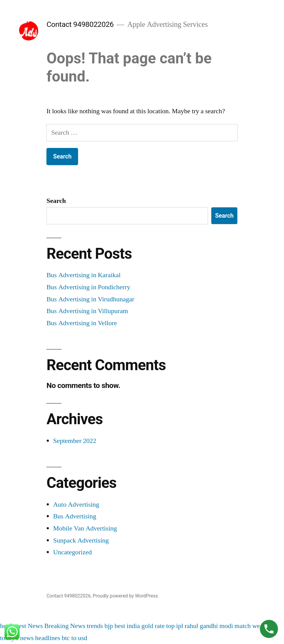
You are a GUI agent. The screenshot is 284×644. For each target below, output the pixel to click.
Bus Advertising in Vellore (82, 323)
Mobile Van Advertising (85, 528)
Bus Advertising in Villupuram (87, 311)
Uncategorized (72, 552)
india (133, 626)
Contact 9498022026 (80, 24)
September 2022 (75, 441)
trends (95, 626)
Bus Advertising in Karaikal (84, 275)
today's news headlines (30, 638)
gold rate (153, 626)
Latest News (26, 626)
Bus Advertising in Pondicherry (88, 287)
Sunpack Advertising (81, 540)
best (120, 626)
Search (56, 201)
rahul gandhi (201, 626)
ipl (180, 626)
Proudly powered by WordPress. (126, 596)
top (170, 626)
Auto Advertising (76, 505)
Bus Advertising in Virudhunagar (90, 299)
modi (226, 626)
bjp (109, 626)
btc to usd (75, 638)
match (243, 626)
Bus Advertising (75, 516)
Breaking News (65, 626)
